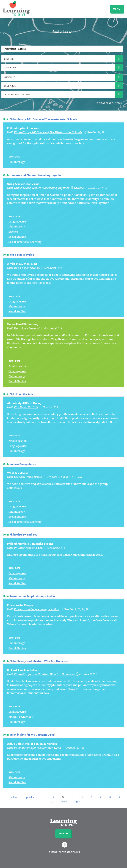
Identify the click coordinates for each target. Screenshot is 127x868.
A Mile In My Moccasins (22, 264)
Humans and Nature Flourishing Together (36, 175)
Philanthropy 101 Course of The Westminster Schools (43, 119)
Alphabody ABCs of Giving (24, 403)
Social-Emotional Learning (25, 242)
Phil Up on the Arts (21, 394)
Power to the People (20, 605)
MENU (117, 9)
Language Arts (17, 222)
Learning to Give (16, 8)
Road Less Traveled (22, 255)
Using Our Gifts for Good (23, 184)
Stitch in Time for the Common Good (32, 735)
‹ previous (30, 797)
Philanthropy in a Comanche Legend (30, 544)
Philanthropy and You (23, 535)
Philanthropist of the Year (23, 128)
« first (14, 797)
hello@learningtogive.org (65, 852)
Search (63, 834)
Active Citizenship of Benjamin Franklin (32, 744)
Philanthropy (17, 162)
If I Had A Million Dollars (23, 670)
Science (13, 232)
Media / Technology (21, 717)
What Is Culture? (18, 473)
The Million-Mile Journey (23, 324)
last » (78, 802)
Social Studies (17, 237)
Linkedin (65, 846)
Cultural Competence (23, 464)
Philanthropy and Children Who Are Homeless (39, 661)
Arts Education (18, 366)
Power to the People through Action (32, 596)
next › (64, 802)
